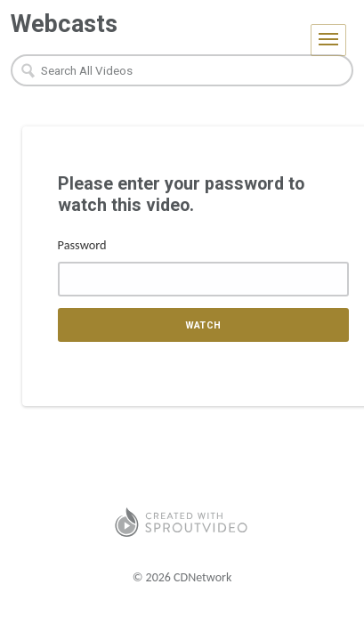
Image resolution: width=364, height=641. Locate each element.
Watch (203, 325)
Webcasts (64, 24)
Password (82, 245)
